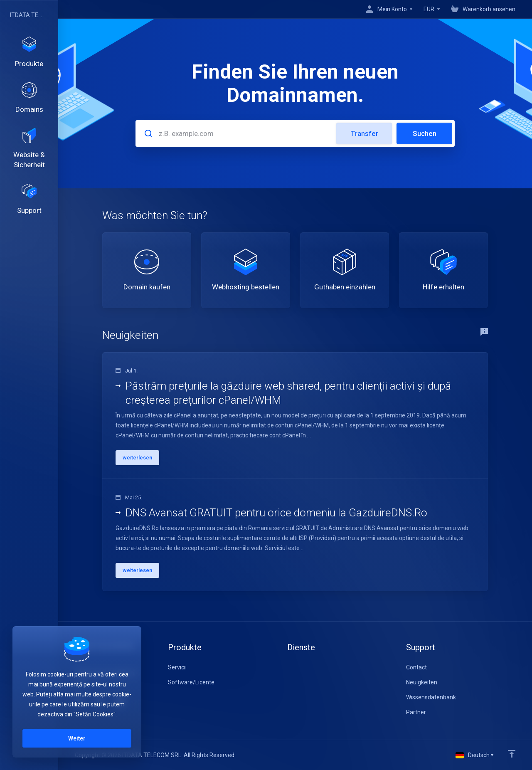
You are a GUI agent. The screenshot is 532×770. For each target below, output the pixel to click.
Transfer (364, 133)
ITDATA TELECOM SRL (27, 15)
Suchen (425, 133)
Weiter (77, 738)
